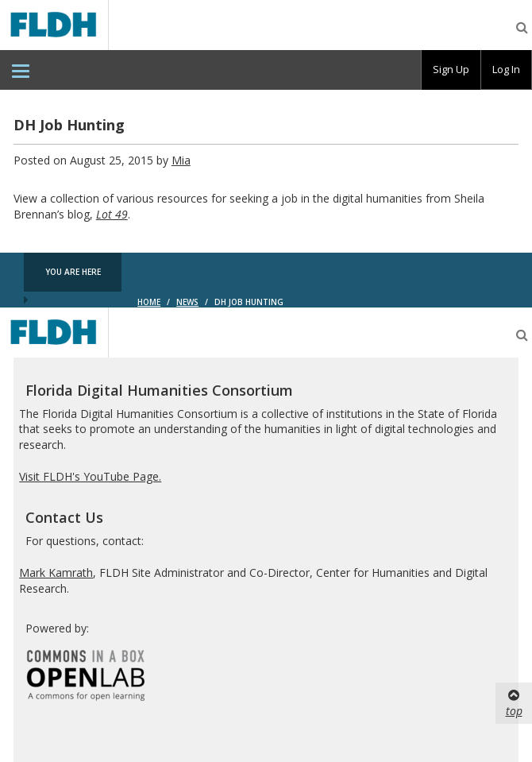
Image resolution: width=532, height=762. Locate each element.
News (187, 302)
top (514, 703)
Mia (181, 160)
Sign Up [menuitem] (451, 69)
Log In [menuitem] (506, 69)
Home (149, 302)
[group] (451, 70)
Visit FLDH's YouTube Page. (90, 476)
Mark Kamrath (56, 572)
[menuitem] (21, 70)
